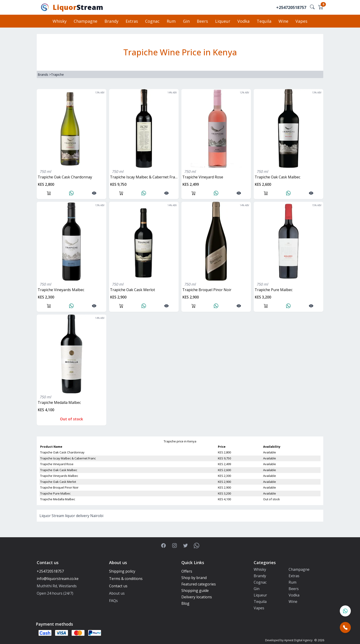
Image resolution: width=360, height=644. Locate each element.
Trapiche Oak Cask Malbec (277, 177)
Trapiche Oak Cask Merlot (132, 290)
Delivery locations (197, 597)
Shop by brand (194, 578)
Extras (133, 21)
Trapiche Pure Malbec (274, 290)
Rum (172, 21)
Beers (202, 21)
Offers (187, 571)
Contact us (118, 586)
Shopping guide (195, 591)
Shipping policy (122, 571)
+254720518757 (291, 7)
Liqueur (222, 21)
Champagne (87, 21)
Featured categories (199, 584)
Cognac (153, 21)
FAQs (113, 601)
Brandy (113, 21)
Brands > (44, 75)
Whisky (61, 21)
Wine (282, 21)
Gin (186, 21)
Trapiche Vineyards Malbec (61, 290)
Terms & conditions (126, 579)
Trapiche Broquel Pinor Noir (207, 290)
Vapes (300, 21)
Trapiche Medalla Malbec (59, 402)
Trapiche (57, 75)
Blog (185, 603)
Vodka (243, 21)
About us (117, 593)
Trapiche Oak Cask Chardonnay (65, 177)
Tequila (263, 21)
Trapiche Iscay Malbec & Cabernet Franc (144, 177)
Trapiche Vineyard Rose (203, 177)
